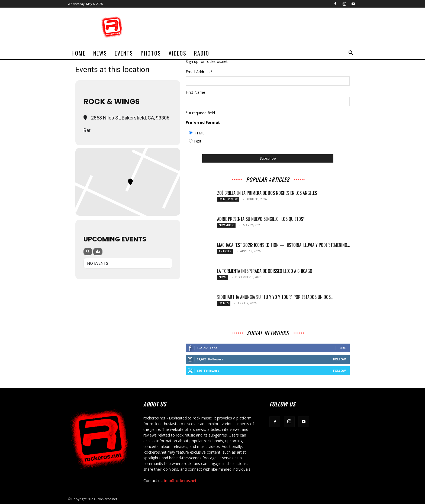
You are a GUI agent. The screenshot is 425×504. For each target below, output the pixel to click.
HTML (199, 133)
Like (343, 348)
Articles (225, 251)
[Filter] (98, 252)
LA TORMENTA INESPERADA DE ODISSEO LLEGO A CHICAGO (265, 271)
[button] (351, 54)
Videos (178, 53)
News (100, 53)
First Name (195, 92)
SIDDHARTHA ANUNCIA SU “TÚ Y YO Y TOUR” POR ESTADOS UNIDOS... (275, 297)
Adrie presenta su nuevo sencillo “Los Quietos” (261, 219)
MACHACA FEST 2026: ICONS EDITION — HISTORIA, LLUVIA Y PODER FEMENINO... (283, 245)
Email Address (199, 72)
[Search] (88, 252)
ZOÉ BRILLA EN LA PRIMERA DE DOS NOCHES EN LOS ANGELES (267, 193)
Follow (339, 359)
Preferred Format (203, 122)
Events (124, 53)
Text (197, 141)
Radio (202, 53)
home (79, 53)
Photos (151, 53)
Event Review (228, 199)
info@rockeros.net (180, 481)
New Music (226, 225)
